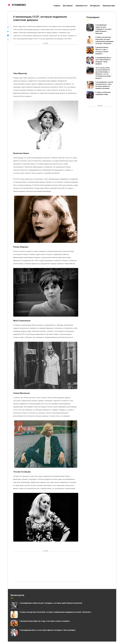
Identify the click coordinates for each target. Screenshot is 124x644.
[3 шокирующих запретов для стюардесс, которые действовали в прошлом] (90, 28)
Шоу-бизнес (68, 6)
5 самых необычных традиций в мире (103, 93)
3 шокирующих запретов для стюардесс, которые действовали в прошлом (103, 29)
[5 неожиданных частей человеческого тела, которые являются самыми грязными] (90, 85)
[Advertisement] (46, 59)
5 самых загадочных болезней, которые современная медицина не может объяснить (104, 40)
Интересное (95, 6)
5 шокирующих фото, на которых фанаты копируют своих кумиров (103, 61)
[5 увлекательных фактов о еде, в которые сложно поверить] (90, 50)
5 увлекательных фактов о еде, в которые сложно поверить (102, 51)
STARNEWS (17, 5)
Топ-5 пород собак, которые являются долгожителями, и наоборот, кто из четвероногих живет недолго (103, 73)
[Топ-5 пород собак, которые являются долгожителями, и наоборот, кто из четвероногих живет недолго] (90, 70)
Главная (57, 6)
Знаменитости (81, 6)
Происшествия (109, 6)
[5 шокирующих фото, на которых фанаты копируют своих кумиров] (90, 60)
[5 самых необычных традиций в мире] (90, 95)
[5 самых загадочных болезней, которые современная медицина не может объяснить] (90, 40)
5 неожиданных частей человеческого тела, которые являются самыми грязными (104, 85)
